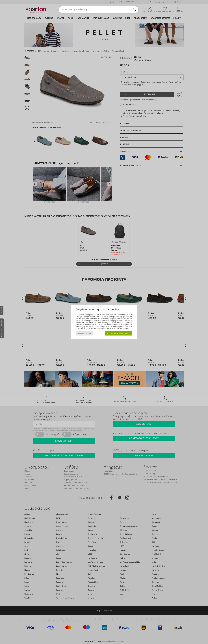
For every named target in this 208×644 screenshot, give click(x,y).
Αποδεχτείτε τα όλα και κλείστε (119, 333)
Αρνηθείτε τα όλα (84, 333)
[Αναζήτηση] (134, 10)
